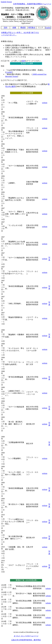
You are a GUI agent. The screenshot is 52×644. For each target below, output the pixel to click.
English (48, 28)
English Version (6, 2)
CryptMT (9, 72)
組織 (14, 28)
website (45, 103)
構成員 (23, 28)
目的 (6, 28)
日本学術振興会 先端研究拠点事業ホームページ (32, 4)
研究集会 (32, 28)
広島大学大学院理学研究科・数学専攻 (26, 640)
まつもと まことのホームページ (26, 636)
